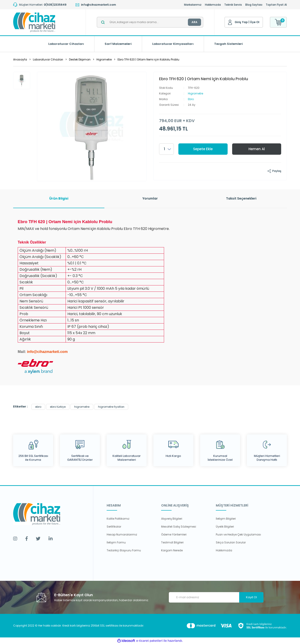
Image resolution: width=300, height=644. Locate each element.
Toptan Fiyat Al (276, 5)
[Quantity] (166, 149)
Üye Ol (255, 22)
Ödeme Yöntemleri (174, 534)
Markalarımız (193, 5)
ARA (194, 22)
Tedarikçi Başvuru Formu (124, 550)
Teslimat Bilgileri (172, 542)
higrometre (82, 407)
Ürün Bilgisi (59, 198)
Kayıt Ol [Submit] (251, 597)
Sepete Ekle (203, 149)
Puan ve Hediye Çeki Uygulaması (238, 534)
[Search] (150, 22)
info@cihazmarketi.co (46, 352)
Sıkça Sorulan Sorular (231, 542)
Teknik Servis (233, 5)
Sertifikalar (114, 527)
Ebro (191, 99)
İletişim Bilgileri (226, 519)
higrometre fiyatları (111, 407)
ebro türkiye (58, 407)
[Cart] (278, 22)
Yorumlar (150, 198)
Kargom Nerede (172, 550)
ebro (38, 407)
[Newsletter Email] (216, 597)
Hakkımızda (213, 5)
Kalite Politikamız (118, 519)
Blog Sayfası (254, 5)
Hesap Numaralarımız (122, 534)
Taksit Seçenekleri (241, 198)
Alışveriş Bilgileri (172, 519)
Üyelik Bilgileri (225, 527)
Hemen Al (257, 149)
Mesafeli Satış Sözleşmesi (179, 527)
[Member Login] (230, 22)
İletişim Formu (116, 542)
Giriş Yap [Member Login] (241, 22)
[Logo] (34, 22)
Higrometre (195, 93)
